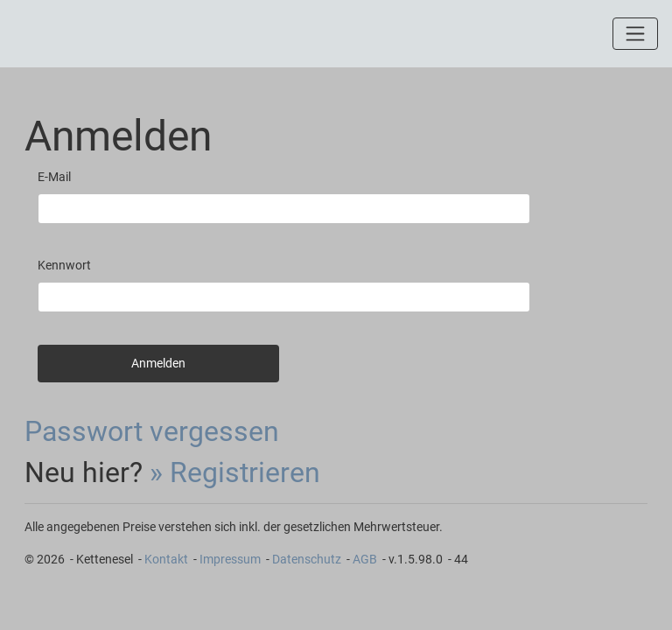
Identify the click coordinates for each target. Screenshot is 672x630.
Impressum (230, 559)
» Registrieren (235, 472)
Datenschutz (307, 559)
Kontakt (166, 559)
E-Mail (54, 177)
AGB (365, 559)
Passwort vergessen (152, 431)
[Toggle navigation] (635, 33)
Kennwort (64, 265)
